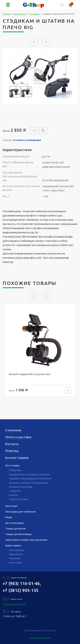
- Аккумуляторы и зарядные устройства (29, 474)
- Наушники (14, 558)
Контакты (12, 444)
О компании (13, 430)
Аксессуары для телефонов (20, 512)
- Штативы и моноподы (20, 487)
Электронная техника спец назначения (26, 540)
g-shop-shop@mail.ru (14, 604)
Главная (7, 14)
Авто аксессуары (15, 523)
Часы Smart (11, 506)
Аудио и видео (13, 545)
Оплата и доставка (18, 437)
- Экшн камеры (16, 550)
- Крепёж (13, 495)
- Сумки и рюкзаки (18, 499)
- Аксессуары (15, 562)
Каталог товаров (17, 458)
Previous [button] (34, 42)
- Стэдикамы (14, 491)
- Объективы (15, 470)
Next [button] (46, 42)
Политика (12, 451)
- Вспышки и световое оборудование (28, 483)
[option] (40, 76)
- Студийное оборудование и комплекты (30, 478)
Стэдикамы (34, 14)
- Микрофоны (15, 554)
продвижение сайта (40, 638)
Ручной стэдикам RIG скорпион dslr (30, 374)
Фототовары (20, 14)
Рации (9, 517)
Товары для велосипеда (18, 534)
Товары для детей (15, 528)
